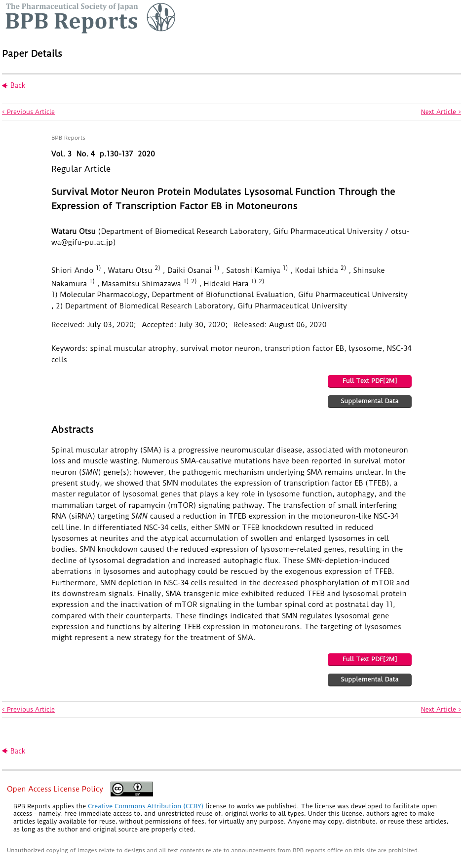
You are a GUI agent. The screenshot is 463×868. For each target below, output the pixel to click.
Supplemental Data (369, 401)
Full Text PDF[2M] (370, 381)
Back (18, 85)
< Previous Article (28, 112)
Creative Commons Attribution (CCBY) (146, 806)
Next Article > (441, 112)
